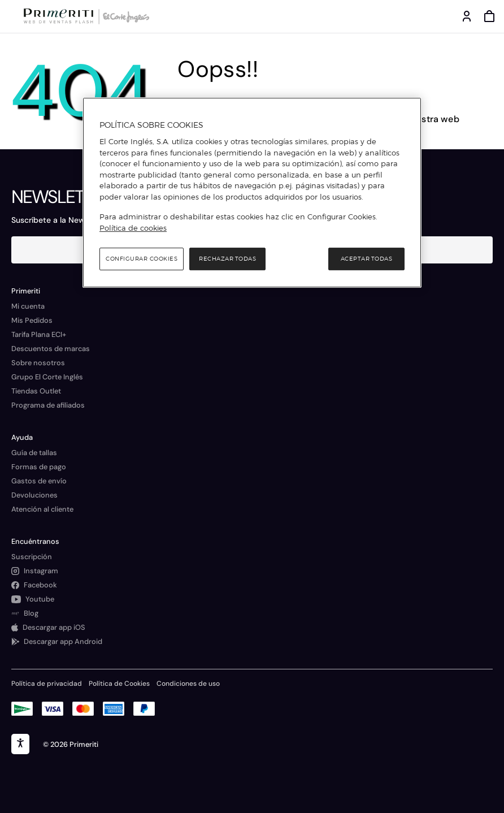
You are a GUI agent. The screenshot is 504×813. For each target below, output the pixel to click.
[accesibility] (20, 744)
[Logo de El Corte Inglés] (124, 16)
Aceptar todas (367, 259)
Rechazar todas (227, 259)
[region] (252, 193)
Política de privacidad (47, 684)
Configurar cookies (142, 259)
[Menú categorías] (11, 16)
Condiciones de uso (188, 684)
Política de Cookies (119, 684)
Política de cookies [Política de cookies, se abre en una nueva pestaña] (133, 228)
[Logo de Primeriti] (61, 16)
